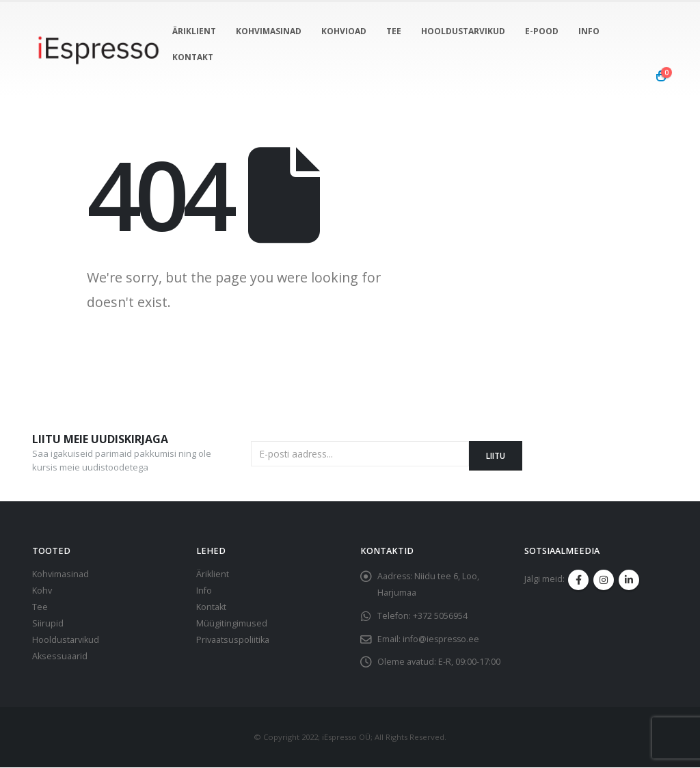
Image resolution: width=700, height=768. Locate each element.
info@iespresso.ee (442, 639)
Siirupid (48, 623)
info (589, 31)
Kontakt (193, 57)
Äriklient (194, 31)
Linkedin (629, 580)
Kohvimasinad (269, 31)
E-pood (542, 31)
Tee (394, 31)
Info (204, 591)
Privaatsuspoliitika (233, 640)
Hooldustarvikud (463, 31)
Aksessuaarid (60, 656)
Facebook (578, 580)
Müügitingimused (232, 623)
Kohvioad (344, 31)
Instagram (604, 580)
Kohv (42, 591)
